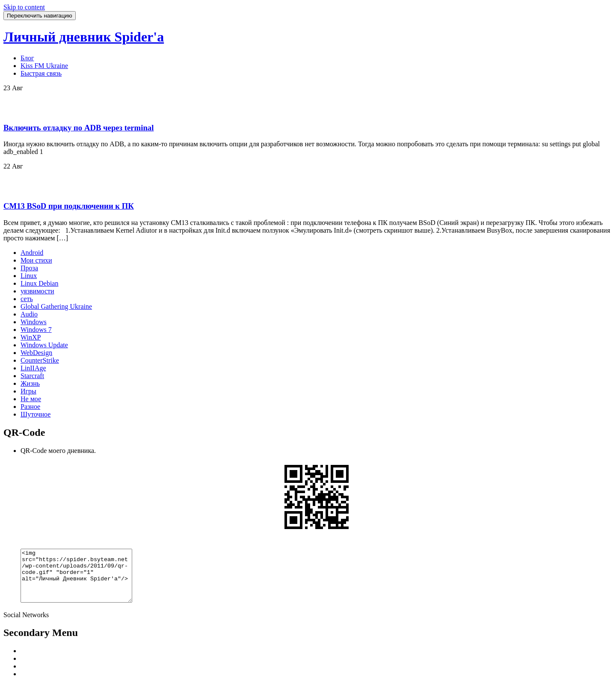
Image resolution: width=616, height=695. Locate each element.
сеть (27, 299)
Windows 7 (36, 330)
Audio (29, 314)
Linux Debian (39, 283)
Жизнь (30, 383)
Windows (34, 322)
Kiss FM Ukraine (44, 66)
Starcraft (32, 376)
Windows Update (44, 345)
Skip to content (24, 7)
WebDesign (36, 353)
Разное (30, 407)
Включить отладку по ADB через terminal (78, 128)
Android (32, 253)
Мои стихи (36, 260)
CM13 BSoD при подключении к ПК (69, 206)
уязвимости (37, 291)
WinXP (31, 337)
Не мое (31, 399)
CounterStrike (40, 360)
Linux (29, 276)
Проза (29, 268)
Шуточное (36, 414)
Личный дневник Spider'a (84, 37)
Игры (28, 391)
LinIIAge (33, 368)
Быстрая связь (41, 73)
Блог (27, 58)
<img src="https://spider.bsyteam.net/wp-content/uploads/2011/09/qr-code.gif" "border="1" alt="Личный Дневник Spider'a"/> (83, 581)
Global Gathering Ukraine (56, 306)
